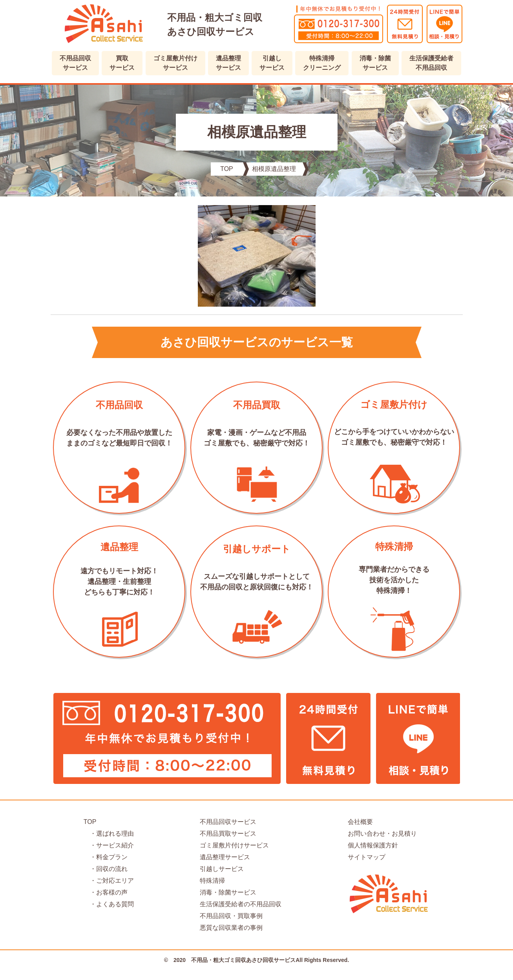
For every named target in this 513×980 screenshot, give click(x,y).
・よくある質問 (109, 904)
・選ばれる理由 (109, 834)
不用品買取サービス (228, 834)
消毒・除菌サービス (228, 892)
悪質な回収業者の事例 (231, 928)
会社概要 (360, 822)
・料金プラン (106, 857)
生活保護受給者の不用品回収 (241, 904)
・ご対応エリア (109, 881)
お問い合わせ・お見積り (382, 834)
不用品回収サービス (228, 822)
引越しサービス (222, 869)
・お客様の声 (106, 892)
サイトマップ (367, 857)
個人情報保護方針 (373, 845)
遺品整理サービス (225, 857)
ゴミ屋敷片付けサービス (234, 845)
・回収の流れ (106, 869)
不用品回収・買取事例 (231, 916)
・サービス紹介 (109, 845)
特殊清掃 (212, 881)
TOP (90, 822)
